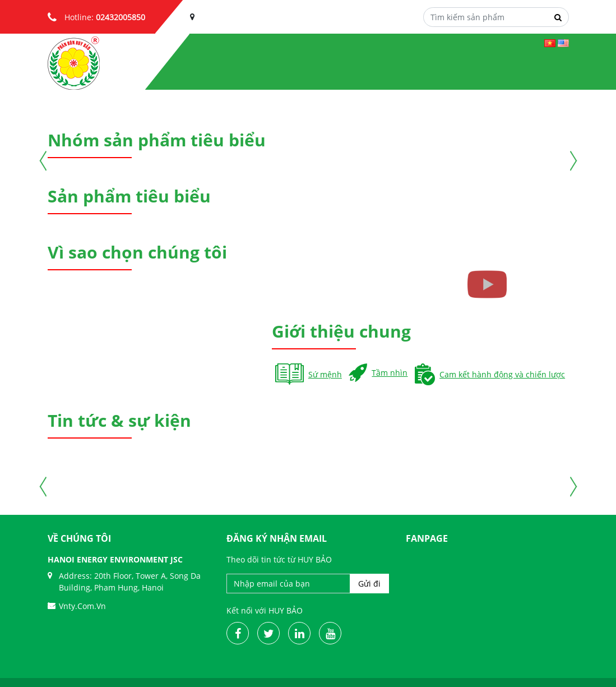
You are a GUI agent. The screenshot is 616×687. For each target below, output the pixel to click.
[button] (70, 99)
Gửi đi (369, 584)
